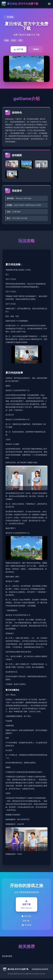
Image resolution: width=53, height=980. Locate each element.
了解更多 (36, 49)
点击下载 (19, 49)
